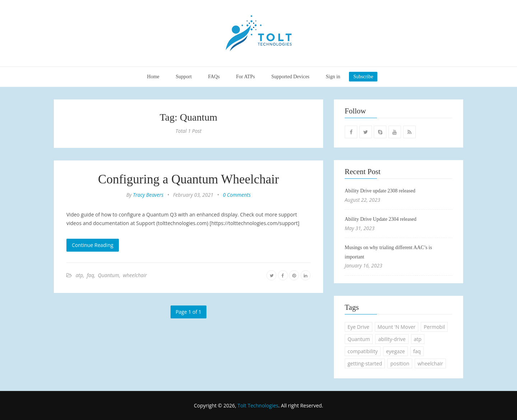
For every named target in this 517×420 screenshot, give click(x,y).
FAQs (214, 77)
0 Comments (237, 195)
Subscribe (363, 77)
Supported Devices (290, 77)
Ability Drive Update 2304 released (381, 219)
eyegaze (395, 351)
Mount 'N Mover (397, 327)
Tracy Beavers (148, 195)
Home (153, 77)
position (400, 363)
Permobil (434, 327)
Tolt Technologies (258, 405)
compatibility (363, 351)
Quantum (109, 275)
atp (80, 275)
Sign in (333, 77)
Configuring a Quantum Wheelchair (188, 179)
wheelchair (135, 275)
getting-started (365, 363)
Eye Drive (358, 327)
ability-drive (392, 339)
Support (183, 77)
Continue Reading (93, 245)
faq (90, 275)
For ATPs (246, 77)
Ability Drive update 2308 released (380, 191)
